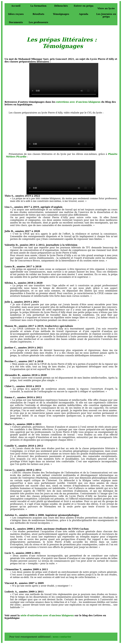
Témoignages (61, 14)
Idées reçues (16, 14)
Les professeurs (38, 22)
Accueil (16, 6)
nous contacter (62, 637)
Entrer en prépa (84, 6)
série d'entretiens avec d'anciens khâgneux (47, 615)
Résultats (38, 14)
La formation (38, 6)
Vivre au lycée (106, 8)
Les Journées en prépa (106, 15)
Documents (16, 22)
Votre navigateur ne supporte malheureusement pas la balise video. (64, 80)
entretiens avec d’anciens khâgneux (78, 102)
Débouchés (61, 6)
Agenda (84, 14)
